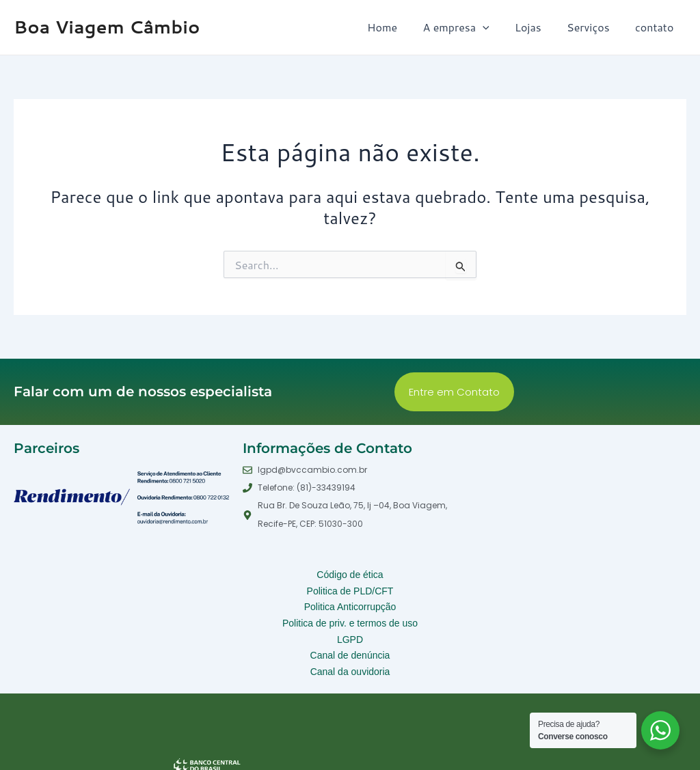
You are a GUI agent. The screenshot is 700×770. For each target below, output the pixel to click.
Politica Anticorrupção (350, 601)
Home (399, 27)
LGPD (350, 629)
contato (656, 27)
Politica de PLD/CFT (350, 588)
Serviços (594, 27)
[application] (496, 27)
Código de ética (350, 574)
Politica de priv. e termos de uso (350, 615)
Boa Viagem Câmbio (107, 27)
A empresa (469, 27)
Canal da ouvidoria (350, 656)
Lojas (537, 27)
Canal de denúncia (350, 642)
